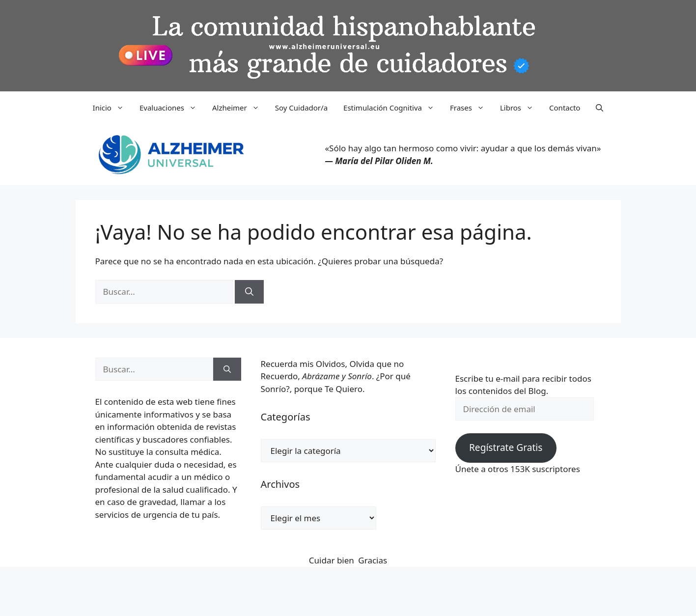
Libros (521, 108)
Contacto (565, 108)
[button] (599, 108)
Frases (471, 108)
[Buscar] (249, 292)
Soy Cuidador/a (301, 108)
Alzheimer (240, 108)
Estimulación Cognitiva (393, 108)
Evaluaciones (172, 108)
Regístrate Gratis (506, 448)
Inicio (112, 108)
